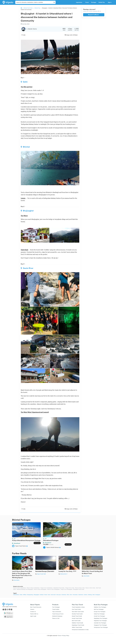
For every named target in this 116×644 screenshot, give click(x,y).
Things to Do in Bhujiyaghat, (67, 589)
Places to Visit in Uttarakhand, (20, 588)
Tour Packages (56, 607)
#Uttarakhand (16, 595)
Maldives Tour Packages (100, 607)
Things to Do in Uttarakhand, (47, 588)
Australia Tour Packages (100, 623)
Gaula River (27, 268)
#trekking (90, 595)
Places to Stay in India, (80, 588)
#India (21, 595)
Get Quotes (37, 543)
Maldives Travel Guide (78, 623)
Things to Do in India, (70, 588)
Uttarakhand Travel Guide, (59, 588)
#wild (93, 595)
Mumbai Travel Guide (77, 614)
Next (103, 564)
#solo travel (53, 595)
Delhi (24, 82)
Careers (32, 609)
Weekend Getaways (57, 616)
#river (71, 595)
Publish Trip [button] (102, 2)
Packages (94, 2)
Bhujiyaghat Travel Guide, (79, 589)
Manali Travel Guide (77, 616)
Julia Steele (86, 576)
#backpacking (30, 595)
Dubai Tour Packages (99, 614)
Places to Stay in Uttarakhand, (33, 588)
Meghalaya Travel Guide (78, 625)
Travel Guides (56, 609)
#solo (49, 595)
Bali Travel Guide (76, 621)
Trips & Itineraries (57, 612)
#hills (68, 595)
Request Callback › (94, 15)
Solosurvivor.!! (64, 574)
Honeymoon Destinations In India (80, 630)
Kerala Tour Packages (99, 616)
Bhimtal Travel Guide (28, 8)
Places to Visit (56, 618)
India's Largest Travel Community (10, 607)
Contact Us (33, 612)
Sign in (110, 2)
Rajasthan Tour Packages (100, 621)
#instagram (98, 595)
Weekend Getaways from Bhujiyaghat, (25, 589)
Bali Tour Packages (99, 609)
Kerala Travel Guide (77, 618)
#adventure (81, 595)
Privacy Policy (66, 636)
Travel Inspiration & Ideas (78, 607)
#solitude (42, 595)
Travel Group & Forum (58, 614)
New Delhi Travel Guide (78, 612)
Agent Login (33, 616)
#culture (86, 595)
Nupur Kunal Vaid (41, 574)
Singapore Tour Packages (100, 625)
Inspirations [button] (80, 2)
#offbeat (25, 595)
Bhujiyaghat (27, 211)
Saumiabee (17, 580)
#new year (59, 595)
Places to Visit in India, (90, 588)
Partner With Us (34, 614)
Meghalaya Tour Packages (101, 618)
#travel (46, 595)
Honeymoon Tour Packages (101, 627)
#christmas (64, 595)
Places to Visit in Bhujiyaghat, (53, 589)
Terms (60, 636)
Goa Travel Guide (76, 609)
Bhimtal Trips (37, 8)
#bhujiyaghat (36, 595)
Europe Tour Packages (100, 612)
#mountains (75, 595)
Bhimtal (25, 147)
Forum (87, 2)
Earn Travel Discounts (36, 607)
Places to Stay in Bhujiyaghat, (40, 589)
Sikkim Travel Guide (77, 627)
